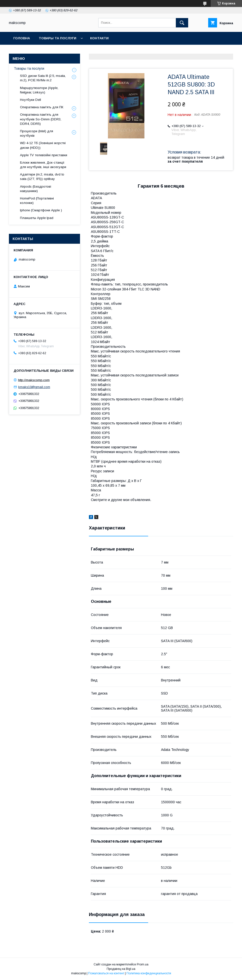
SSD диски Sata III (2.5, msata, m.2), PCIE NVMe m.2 (43, 78)
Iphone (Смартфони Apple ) (41, 210)
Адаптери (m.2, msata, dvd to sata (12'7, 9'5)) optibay (42, 177)
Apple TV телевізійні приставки (44, 155)
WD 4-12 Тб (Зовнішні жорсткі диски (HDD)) (43, 145)
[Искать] (182, 23)
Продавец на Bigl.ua (121, 969)
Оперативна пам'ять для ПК (42, 107)
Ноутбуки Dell (30, 100)
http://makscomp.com (34, 380)
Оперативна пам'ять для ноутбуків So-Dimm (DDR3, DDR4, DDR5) (41, 119)
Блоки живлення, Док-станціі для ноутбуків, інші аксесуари (43, 165)
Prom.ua (143, 964)
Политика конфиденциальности (149, 973)
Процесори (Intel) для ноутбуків (37, 133)
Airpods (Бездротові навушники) (36, 189)
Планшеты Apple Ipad (37, 218)
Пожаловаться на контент (106, 973)
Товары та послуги (58, 38)
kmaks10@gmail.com (34, 387)
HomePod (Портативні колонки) (37, 201)
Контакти (99, 38)
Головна (22, 38)
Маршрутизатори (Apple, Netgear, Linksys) (39, 90)
